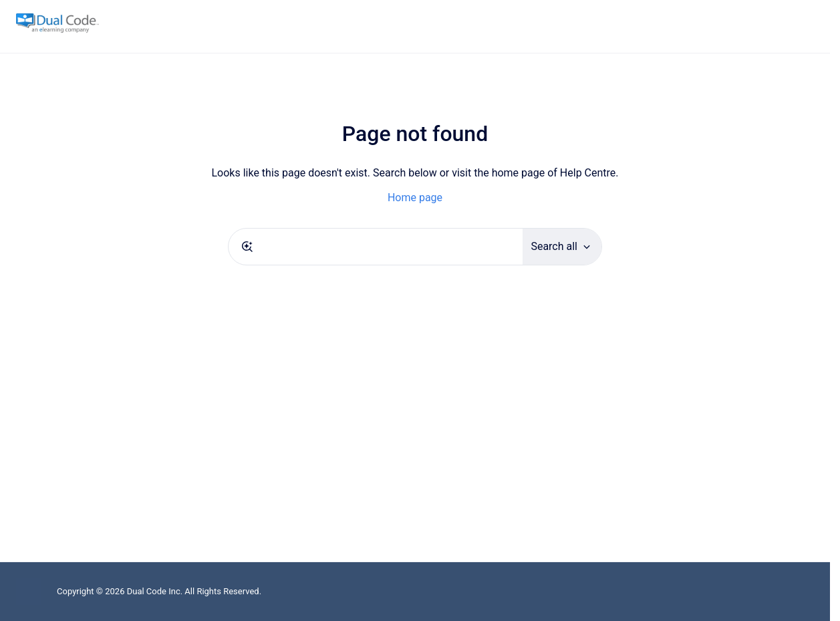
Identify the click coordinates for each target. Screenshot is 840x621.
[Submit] (247, 247)
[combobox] (376, 247)
